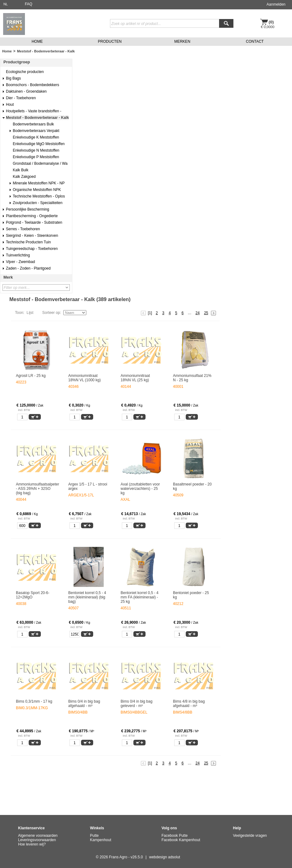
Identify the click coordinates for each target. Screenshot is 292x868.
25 (206, 313)
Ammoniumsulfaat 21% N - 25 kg (192, 378)
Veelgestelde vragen (250, 836)
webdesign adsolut (165, 857)
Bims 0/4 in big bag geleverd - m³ (136, 704)
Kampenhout (101, 840)
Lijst (30, 313)
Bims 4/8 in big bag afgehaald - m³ (189, 704)
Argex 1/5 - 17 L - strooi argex (88, 486)
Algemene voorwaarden (38, 836)
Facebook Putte (175, 836)
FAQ (29, 4)
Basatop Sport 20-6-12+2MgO (33, 595)
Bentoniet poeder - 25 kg (191, 595)
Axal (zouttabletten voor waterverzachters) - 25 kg (140, 489)
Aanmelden (276, 4)
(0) (271, 22)
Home (7, 51)
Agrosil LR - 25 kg (31, 376)
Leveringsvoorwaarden (37, 840)
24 (197, 313)
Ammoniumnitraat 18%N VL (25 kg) (135, 378)
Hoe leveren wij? (32, 844)
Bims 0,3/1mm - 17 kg (34, 701)
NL (6, 4)
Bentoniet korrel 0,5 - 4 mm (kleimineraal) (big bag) (87, 597)
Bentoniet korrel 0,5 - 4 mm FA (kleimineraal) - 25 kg (139, 597)
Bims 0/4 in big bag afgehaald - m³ (84, 704)
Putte (94, 836)
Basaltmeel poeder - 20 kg (192, 486)
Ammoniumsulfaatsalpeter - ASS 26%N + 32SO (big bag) (36, 489)
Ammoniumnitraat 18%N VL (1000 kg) (84, 378)
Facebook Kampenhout (181, 840)
